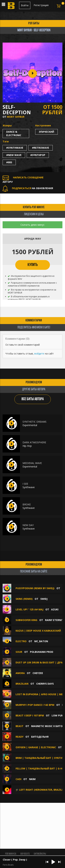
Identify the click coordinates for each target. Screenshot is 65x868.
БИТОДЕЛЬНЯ (40, 737)
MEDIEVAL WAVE (32, 463)
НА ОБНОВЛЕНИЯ (28, 188)
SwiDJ (44, 599)
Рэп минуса (11, 854)
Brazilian (22, 684)
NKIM (32, 779)
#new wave (14, 155)
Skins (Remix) (24, 599)
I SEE (25, 484)
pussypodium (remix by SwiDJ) (35, 588)
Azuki (55, 609)
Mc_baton (41, 641)
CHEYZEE (38, 673)
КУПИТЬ (33, 265)
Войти (25, 5)
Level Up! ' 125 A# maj (29, 609)
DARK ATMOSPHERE (34, 442)
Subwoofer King (26, 620)
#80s (9, 162)
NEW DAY (28, 525)
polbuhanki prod (42, 652)
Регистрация (41, 5)
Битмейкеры (40, 854)
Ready (19, 737)
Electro (21, 641)
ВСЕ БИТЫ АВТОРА (33, 399)
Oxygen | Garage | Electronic (36, 747)
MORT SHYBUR (16, 117)
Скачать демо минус (32, 225)
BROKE (27, 504)
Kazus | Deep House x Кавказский (38, 631)
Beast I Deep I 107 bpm (30, 715)
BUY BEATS (25, 854)
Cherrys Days (45, 684)
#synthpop (38, 155)
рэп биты (34, 23)
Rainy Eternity (55, 620)
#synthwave (15, 148)
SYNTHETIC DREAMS (34, 422)
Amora (20, 673)
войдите (39, 354)
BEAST (20, 726)
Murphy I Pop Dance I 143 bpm (35, 705)
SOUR (19, 652)
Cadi (18, 779)
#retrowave (41, 148)
